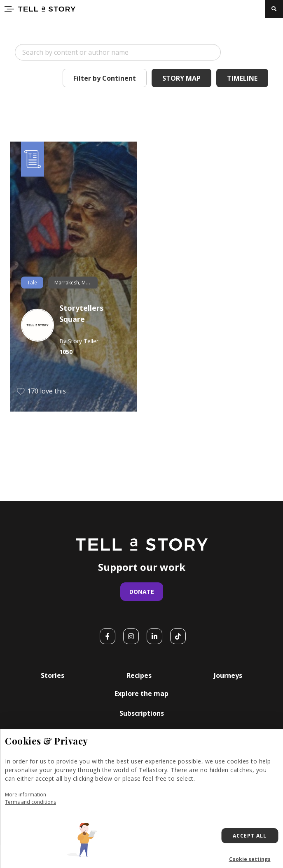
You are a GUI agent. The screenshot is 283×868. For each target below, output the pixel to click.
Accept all (250, 836)
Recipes (139, 675)
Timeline (242, 78)
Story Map (181, 78)
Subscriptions (142, 713)
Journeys (228, 675)
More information (26, 795)
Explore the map (141, 693)
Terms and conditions (30, 802)
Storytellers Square (81, 313)
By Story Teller (79, 341)
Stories (53, 675)
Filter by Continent (105, 78)
